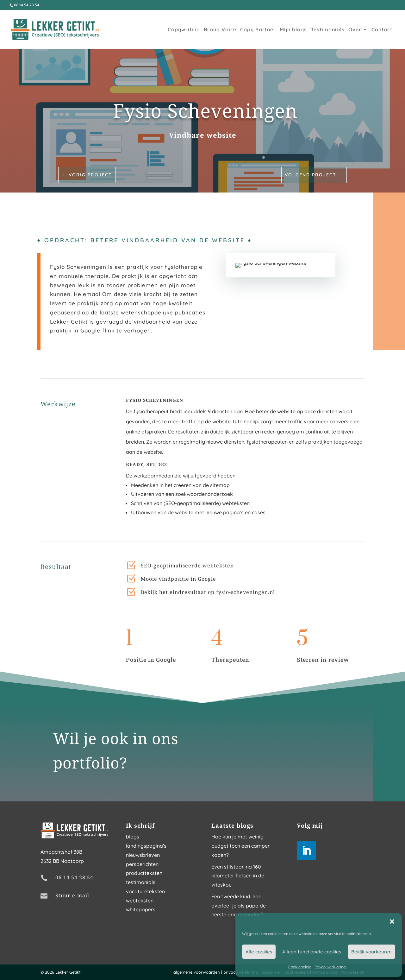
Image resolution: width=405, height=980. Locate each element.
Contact (382, 30)
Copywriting (184, 30)
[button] (392, 921)
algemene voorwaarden (197, 972)
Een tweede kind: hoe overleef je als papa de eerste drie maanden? (239, 906)
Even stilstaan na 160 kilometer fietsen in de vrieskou (238, 876)
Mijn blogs (293, 30)
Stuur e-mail (72, 895)
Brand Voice (220, 30)
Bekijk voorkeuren (371, 952)
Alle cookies (259, 952)
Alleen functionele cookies (312, 952)
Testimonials (328, 30)
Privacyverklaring (330, 967)
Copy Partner (258, 30)
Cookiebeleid (300, 967)
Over (355, 30)
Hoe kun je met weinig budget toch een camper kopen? (240, 846)
